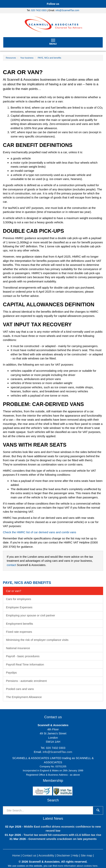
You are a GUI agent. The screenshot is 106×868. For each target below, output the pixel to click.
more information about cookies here (78, 866)
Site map (86, 855)
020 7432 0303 (39, 10)
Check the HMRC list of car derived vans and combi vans (39, 532)
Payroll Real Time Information (25, 664)
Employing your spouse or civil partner (31, 615)
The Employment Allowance (24, 697)
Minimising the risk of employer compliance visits (37, 640)
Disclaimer (63, 855)
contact (11, 565)
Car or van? (14, 591)
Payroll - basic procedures (23, 656)
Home (16, 855)
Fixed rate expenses (19, 632)
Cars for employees (19, 599)
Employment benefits (20, 624)
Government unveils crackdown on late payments (62, 839)
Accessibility (46, 855)
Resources (11, 58)
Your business (27, 58)
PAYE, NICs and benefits (50, 58)
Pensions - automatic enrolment (26, 681)
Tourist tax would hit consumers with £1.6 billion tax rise (62, 835)
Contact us (29, 855)
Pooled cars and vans (20, 689)
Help (75, 855)
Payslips (11, 673)
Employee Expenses (19, 607)
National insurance (18, 648)
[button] (53, 4)
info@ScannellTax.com (67, 10)
